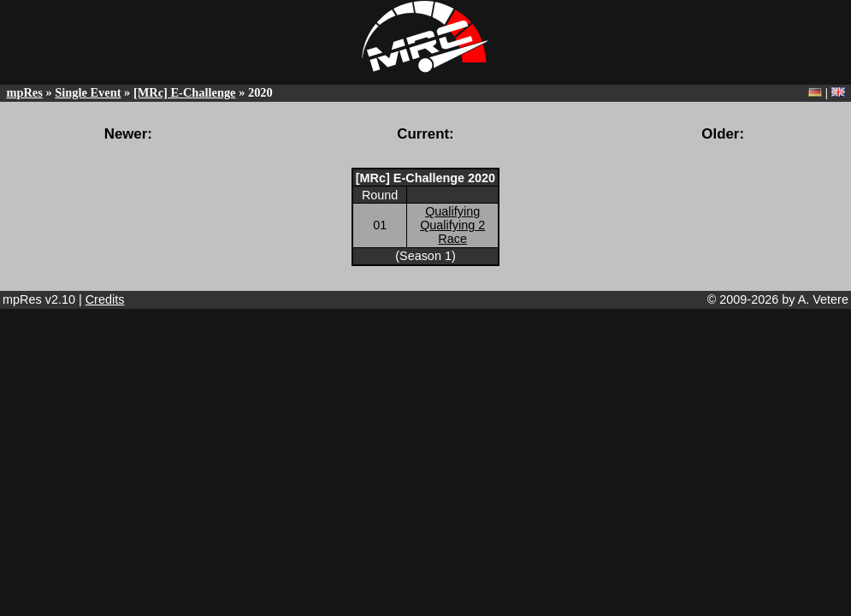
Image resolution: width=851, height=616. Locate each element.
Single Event (88, 92)
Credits (105, 299)
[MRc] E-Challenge (185, 92)
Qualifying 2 (452, 225)
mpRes (24, 92)
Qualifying (452, 211)
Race (452, 239)
